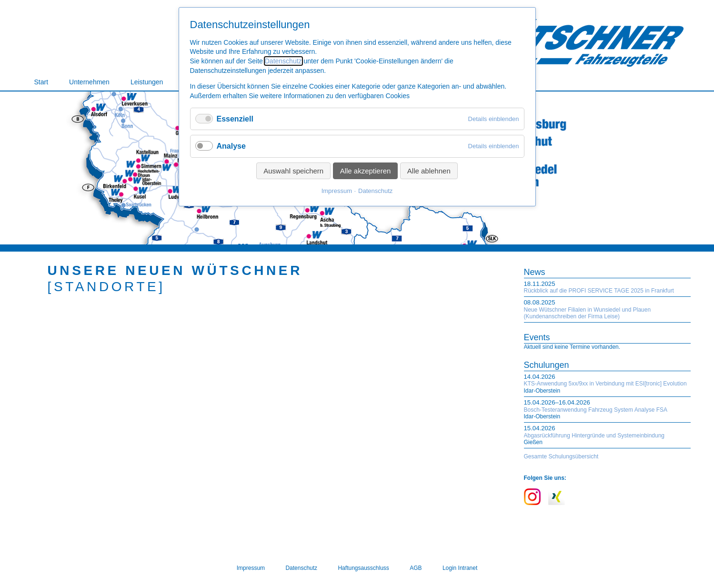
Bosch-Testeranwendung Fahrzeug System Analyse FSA (596, 410)
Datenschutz (283, 61)
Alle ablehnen (429, 171)
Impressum (337, 191)
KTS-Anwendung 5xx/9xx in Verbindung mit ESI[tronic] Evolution (605, 384)
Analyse (231, 146)
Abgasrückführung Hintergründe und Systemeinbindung (594, 436)
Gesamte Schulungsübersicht (561, 456)
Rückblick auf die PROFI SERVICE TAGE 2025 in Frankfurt (599, 291)
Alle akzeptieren (366, 171)
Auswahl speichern (293, 171)
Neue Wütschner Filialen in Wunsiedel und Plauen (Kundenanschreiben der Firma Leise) (588, 313)
